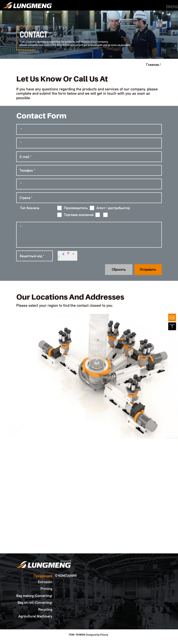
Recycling (45, 609)
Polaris (104, 635)
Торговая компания (75, 215)
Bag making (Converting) (34, 596)
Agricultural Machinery (35, 616)
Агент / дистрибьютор (110, 208)
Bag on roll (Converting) (35, 603)
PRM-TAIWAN (77, 635)
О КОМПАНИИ (66, 576)
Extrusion (45, 582)
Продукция (43, 576)
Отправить (148, 269)
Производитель (73, 208)
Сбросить (119, 269)
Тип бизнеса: (30, 208)
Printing (46, 589)
